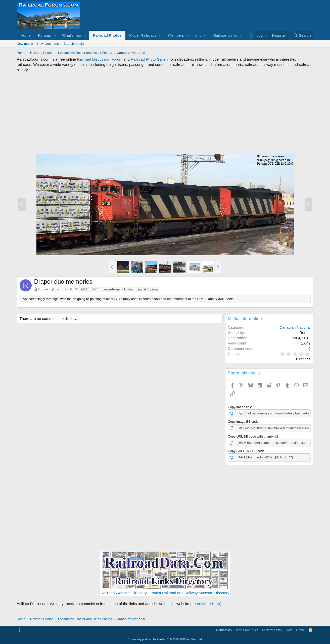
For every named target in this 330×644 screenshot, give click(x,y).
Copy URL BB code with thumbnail (253, 436)
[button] (55, 35)
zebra (154, 289)
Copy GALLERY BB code (246, 451)
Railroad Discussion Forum (100, 59)
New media (25, 44)
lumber (129, 289)
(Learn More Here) (206, 604)
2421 (84, 289)
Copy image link (240, 407)
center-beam (111, 289)
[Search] (302, 35)
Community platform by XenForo (165, 639)
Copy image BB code (243, 422)
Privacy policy (272, 630)
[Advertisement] (165, 113)
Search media (74, 44)
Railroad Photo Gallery (150, 59)
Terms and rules (247, 630)
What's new (72, 35)
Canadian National (295, 327)
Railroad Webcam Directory (124, 593)
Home (26, 35)
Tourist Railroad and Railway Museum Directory (190, 593)
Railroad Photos (107, 35)
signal (142, 289)
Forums (45, 35)
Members (176, 35)
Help (289, 630)
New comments (49, 44)
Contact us (224, 630)
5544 (95, 289)
